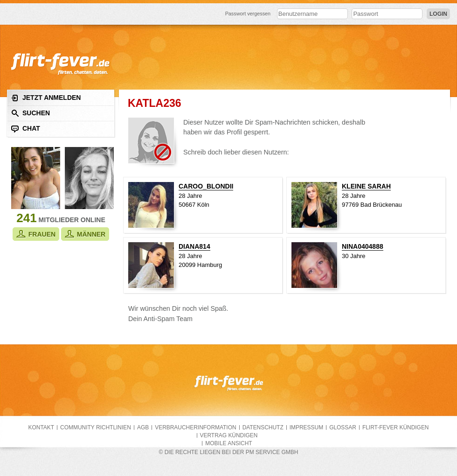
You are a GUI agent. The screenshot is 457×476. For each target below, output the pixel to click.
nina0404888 (363, 246)
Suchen (31, 113)
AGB (143, 427)
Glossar (343, 427)
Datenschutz (263, 427)
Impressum (306, 427)
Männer (85, 234)
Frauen (36, 234)
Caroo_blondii (206, 186)
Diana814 (194, 246)
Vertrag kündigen (229, 435)
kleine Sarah (366, 186)
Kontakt (42, 427)
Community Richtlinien (96, 427)
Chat (26, 129)
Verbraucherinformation (195, 427)
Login (438, 14)
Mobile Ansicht (228, 443)
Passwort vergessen (248, 14)
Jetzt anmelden (46, 98)
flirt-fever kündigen (396, 427)
